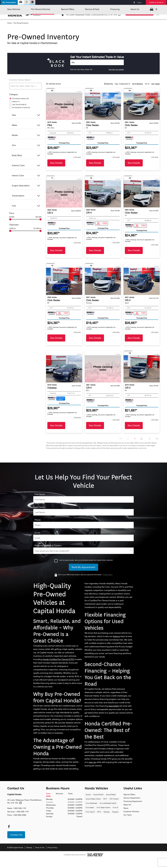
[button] (9, 2)
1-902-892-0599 (19, 825)
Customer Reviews (131, 821)
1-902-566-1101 (110, 9)
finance (116, 646)
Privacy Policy (53, 857)
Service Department (132, 808)
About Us (127, 814)
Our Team (128, 825)
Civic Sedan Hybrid (103, 817)
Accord (88, 804)
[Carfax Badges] (52, 148)
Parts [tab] (70, 803)
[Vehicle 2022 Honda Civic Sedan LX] (142, 203)
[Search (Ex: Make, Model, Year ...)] (25, 96)
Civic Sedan (90, 817)
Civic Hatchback (91, 813)
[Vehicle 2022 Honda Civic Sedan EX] (103, 116)
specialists (114, 716)
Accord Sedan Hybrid (93, 809)
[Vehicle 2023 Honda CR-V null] (103, 203)
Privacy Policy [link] (108, 584)
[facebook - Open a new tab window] (9, 836)
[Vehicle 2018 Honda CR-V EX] (142, 379)
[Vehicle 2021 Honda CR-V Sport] (142, 291)
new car (92, 772)
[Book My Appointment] (83, 577)
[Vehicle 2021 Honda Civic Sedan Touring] (103, 291)
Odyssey (107, 822)
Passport (115, 822)
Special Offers (129, 804)
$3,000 (12, 227)
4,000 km (13, 238)
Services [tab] (59, 803)
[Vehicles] (97, 72)
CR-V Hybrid (114, 809)
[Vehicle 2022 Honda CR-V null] (64, 203)
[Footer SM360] (95, 864)
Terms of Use (40, 857)
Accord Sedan (111, 804)
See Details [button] (56, 173)
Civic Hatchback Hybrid (108, 813)
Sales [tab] (48, 803)
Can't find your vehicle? (116, 79)
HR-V (99, 822)
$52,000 (39, 227)
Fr (157, 14)
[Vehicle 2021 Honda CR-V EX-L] (103, 379)
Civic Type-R (90, 822)
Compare (79, 101)
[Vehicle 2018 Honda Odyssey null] (64, 379)
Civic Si (115, 817)
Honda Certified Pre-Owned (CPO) (58, 669)
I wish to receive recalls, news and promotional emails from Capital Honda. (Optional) (86, 570)
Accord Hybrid (98, 804)
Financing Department (133, 811)
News (126, 818)
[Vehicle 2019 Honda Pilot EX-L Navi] (64, 116)
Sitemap (29, 857)
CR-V (105, 809)
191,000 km (37, 238)
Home (9, 33)
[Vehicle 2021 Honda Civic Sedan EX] (142, 116)
